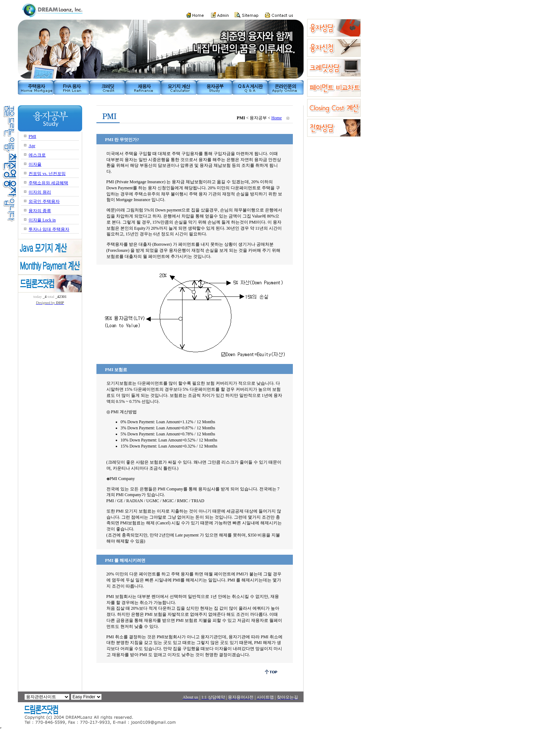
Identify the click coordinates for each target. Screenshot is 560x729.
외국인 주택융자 (44, 201)
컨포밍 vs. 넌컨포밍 (47, 174)
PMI (32, 136)
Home (277, 118)
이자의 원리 (40, 192)
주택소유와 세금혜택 (48, 183)
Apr (32, 146)
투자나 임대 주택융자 (49, 229)
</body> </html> (1, 728)
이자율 (35, 164)
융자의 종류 (40, 211)
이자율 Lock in (42, 220)
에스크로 (37, 155)
